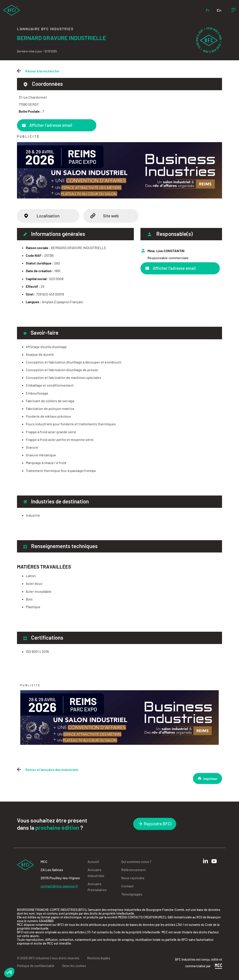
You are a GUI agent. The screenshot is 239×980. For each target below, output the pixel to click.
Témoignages (132, 894)
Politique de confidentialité (36, 966)
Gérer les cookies (74, 966)
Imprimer (207, 778)
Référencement (134, 870)
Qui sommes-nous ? (136, 862)
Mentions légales (99, 958)
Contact (127, 886)
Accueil (93, 862)
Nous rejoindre (133, 878)
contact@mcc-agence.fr (59, 886)
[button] (9, 973)
